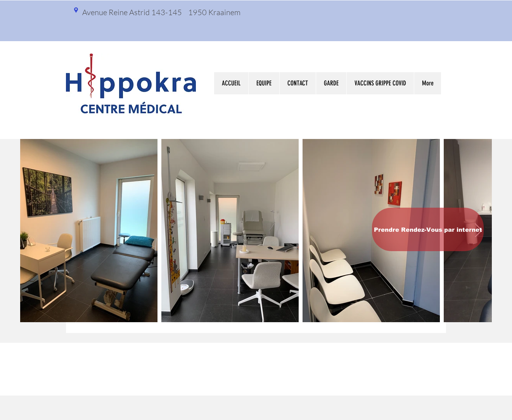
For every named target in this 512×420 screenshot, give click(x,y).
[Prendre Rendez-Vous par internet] (428, 229)
